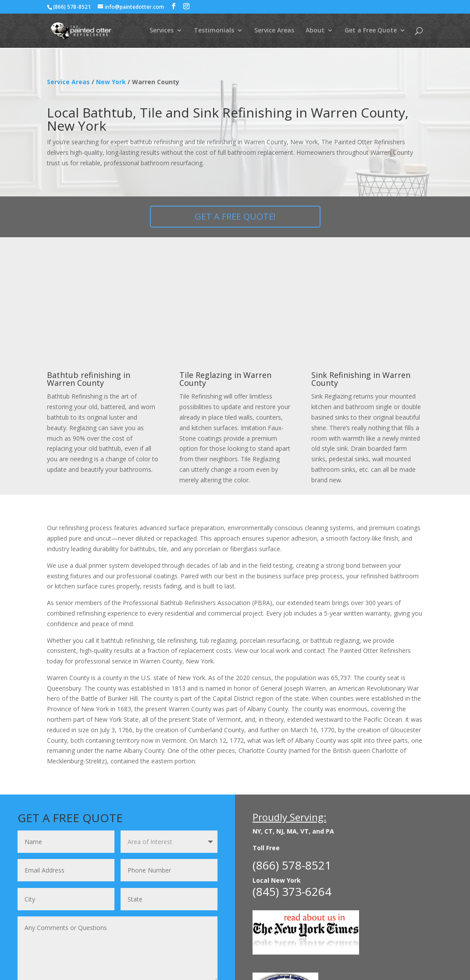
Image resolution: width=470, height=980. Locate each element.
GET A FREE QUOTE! (235, 216)
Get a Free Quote (371, 31)
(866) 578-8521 (72, 7)
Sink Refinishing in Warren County (361, 280)
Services (162, 31)
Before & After (115, 945)
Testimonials (214, 31)
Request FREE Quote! (165, 896)
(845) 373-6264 (292, 792)
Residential (64, 945)
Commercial (167, 945)
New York (111, 82)
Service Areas (274, 31)
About (315, 31)
